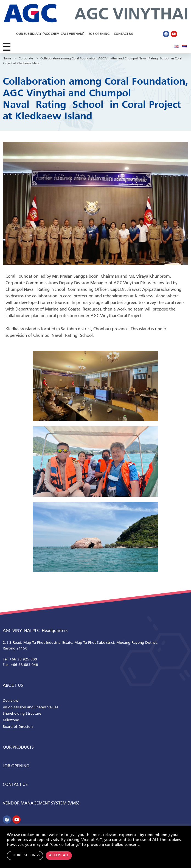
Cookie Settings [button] (25, 855)
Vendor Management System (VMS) (41, 803)
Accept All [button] (59, 855)
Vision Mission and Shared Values (30, 707)
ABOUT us (13, 686)
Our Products (18, 748)
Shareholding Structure (22, 714)
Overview (11, 701)
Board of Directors (18, 727)
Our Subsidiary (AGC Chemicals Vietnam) (50, 34)
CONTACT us (15, 785)
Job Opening (99, 34)
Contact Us (123, 34)
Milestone (11, 720)
